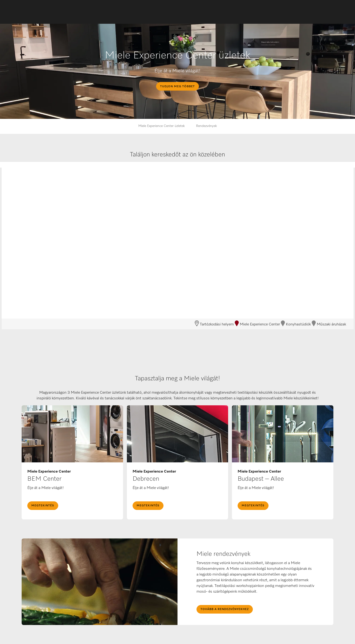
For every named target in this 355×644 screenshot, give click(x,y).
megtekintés (43, 506)
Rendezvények (206, 126)
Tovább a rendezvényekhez (225, 609)
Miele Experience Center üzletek (161, 126)
